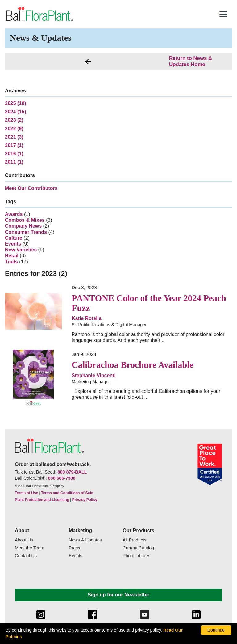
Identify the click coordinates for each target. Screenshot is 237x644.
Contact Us (26, 556)
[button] (224, 14)
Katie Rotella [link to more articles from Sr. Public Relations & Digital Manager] (87, 318)
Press (75, 548)
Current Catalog (139, 548)
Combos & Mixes (25, 220)
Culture (14, 238)
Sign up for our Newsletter (118, 595)
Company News (23, 226)
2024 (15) (16, 112)
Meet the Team (29, 548)
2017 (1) (14, 145)
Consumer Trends (26, 232)
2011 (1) (14, 162)
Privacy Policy (85, 500)
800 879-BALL (72, 472)
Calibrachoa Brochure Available (133, 365)
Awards (14, 214)
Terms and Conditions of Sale (67, 493)
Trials (11, 262)
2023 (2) (14, 120)
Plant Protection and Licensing (42, 500)
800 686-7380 (62, 478)
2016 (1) (14, 154)
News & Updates (85, 540)
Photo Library (136, 556)
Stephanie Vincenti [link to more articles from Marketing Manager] (94, 375)
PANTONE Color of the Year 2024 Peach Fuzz (149, 303)
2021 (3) (14, 137)
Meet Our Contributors (31, 188)
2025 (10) (16, 103)
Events (13, 244)
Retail (12, 256)
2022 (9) (14, 129)
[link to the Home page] (39, 14)
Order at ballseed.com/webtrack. (53, 464)
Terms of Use (26, 493)
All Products (135, 540)
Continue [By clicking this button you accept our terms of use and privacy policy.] (216, 630)
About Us (24, 540)
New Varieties (21, 250)
